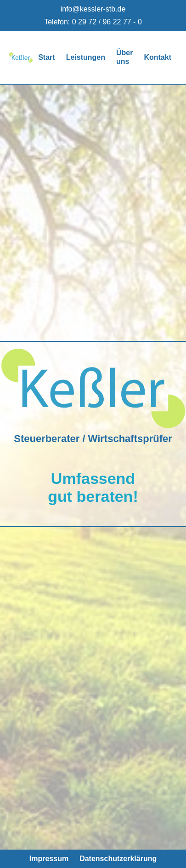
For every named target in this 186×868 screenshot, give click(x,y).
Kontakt (158, 57)
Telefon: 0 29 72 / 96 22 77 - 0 (93, 22)
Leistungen (86, 57)
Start (46, 57)
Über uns (124, 57)
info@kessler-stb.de (93, 9)
